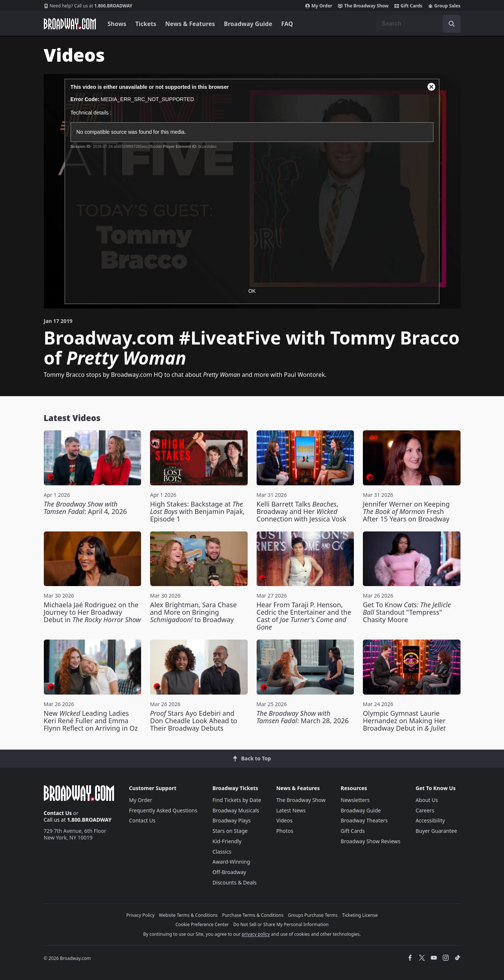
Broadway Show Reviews (370, 841)
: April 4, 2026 (85, 508)
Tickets (146, 24)
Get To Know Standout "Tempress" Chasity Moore (407, 612)
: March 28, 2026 (303, 717)
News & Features (190, 24)
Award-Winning (231, 862)
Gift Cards (408, 6)
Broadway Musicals (236, 810)
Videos (284, 820)
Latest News (291, 810)
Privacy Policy (140, 915)
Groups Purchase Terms (313, 915)
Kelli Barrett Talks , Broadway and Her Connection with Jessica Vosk (302, 511)
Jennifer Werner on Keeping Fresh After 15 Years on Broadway (406, 511)
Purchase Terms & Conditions (253, 915)
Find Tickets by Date (237, 800)
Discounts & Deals (235, 882)
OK (252, 291)
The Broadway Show (363, 6)
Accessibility (430, 820)
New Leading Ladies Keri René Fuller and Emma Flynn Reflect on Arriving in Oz (91, 721)
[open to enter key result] (452, 24)
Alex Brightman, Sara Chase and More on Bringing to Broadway (193, 612)
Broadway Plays (232, 820)
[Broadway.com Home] (70, 24)
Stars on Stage (230, 831)
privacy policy (256, 934)
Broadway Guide (248, 24)
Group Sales (444, 6)
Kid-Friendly (227, 841)
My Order (319, 6)
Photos (285, 831)
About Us (427, 800)
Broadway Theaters (364, 820)
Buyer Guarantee (436, 831)
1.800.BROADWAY (88, 6)
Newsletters (355, 800)
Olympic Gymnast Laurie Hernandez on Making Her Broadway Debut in (404, 721)
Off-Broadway (229, 872)
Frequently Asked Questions (163, 810)
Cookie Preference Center (202, 924)
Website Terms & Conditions (188, 915)
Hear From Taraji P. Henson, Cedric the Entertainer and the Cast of (304, 616)
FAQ (287, 24)
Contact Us (58, 813)
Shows (117, 24)
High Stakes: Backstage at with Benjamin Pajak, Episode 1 (197, 511)
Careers (425, 810)
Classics (222, 852)
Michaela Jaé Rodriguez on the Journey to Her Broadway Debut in (92, 612)
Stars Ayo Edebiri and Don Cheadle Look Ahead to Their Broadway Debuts (194, 721)
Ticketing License (360, 915)
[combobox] (418, 24)
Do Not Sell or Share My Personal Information (281, 924)
